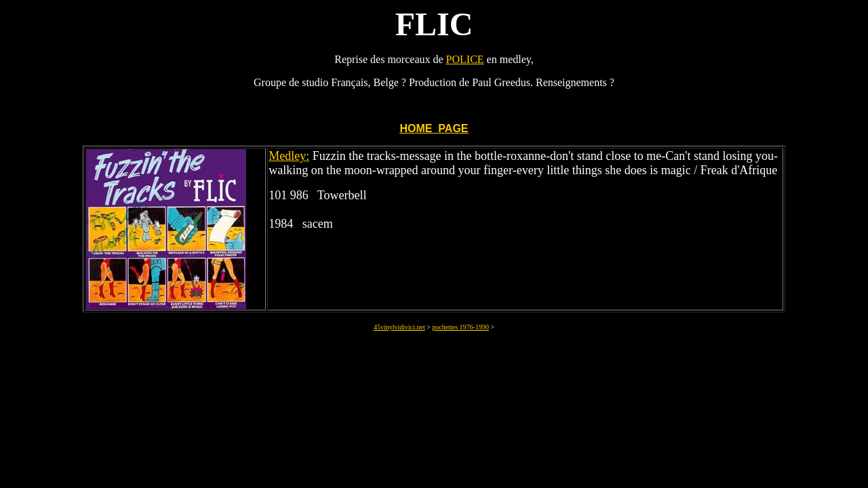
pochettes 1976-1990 (460, 327)
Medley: (289, 156)
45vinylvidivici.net (399, 327)
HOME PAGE (434, 128)
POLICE (465, 59)
